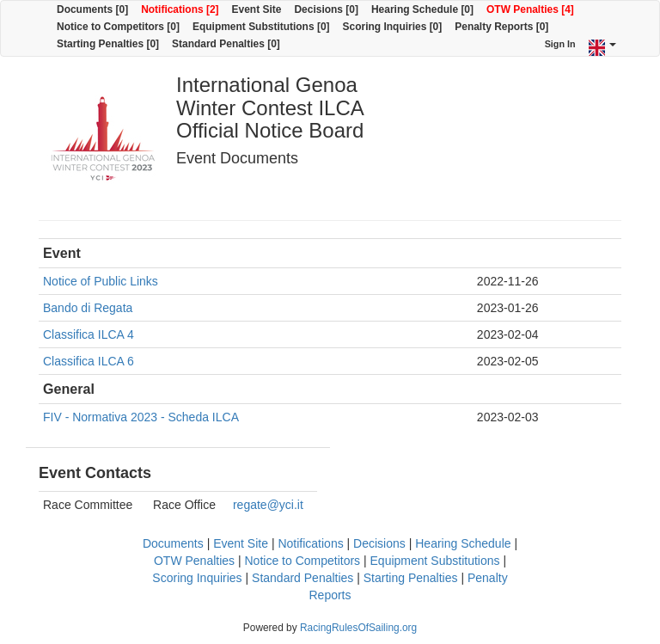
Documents (173, 543)
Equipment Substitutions (435, 561)
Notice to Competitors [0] (118, 27)
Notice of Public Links (101, 281)
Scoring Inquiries (197, 578)
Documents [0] (92, 9)
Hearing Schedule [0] (422, 9)
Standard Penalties (302, 578)
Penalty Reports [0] (501, 27)
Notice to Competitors (303, 561)
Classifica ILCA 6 (89, 361)
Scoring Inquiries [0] (393, 27)
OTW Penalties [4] (530, 9)
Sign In (560, 44)
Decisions (379, 543)
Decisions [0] (326, 9)
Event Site (257, 9)
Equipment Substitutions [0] (261, 27)
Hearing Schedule (463, 543)
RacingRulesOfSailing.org (358, 628)
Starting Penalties (411, 578)
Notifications (310, 543)
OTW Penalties (194, 561)
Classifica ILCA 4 (89, 334)
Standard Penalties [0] (226, 44)
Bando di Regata (88, 308)
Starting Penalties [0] (108, 44)
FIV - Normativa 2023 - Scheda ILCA (141, 417)
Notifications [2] (180, 9)
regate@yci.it (268, 505)
